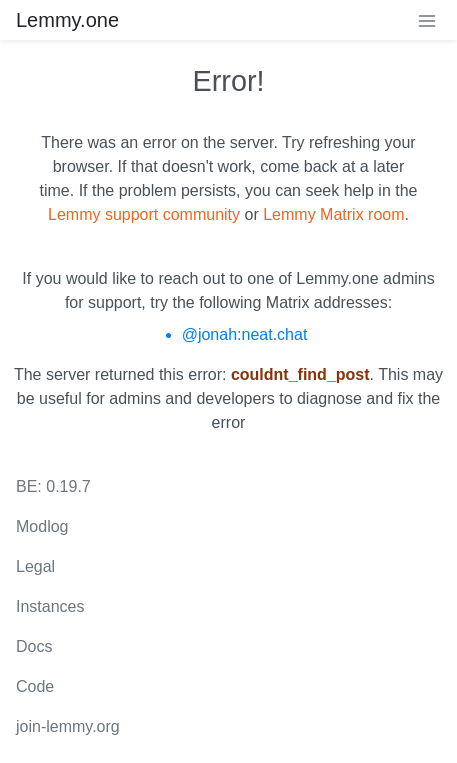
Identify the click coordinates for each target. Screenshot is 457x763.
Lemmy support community (144, 214)
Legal (35, 566)
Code (35, 686)
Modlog (42, 526)
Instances (50, 606)
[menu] (427, 20)
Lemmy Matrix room (333, 214)
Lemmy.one (67, 20)
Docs (34, 646)
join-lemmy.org (68, 726)
